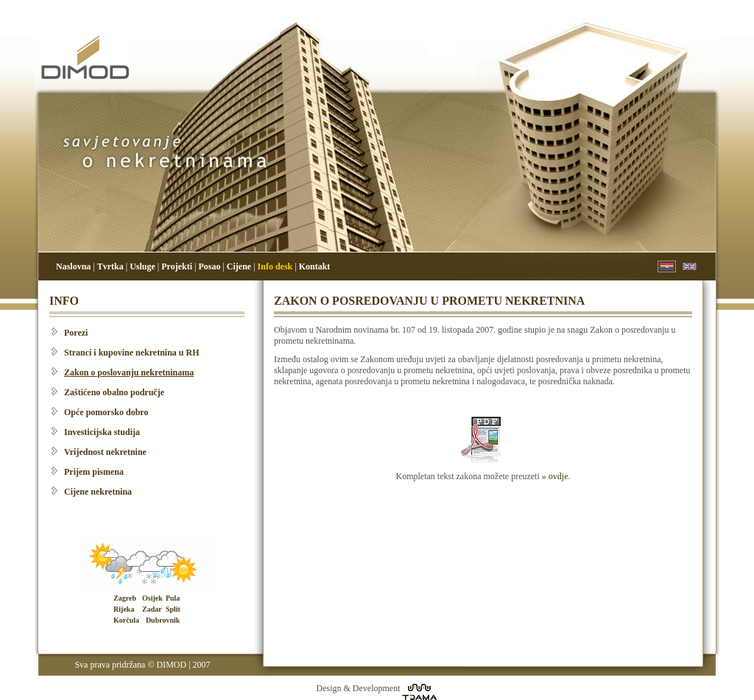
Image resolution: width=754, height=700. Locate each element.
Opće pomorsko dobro (106, 412)
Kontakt (315, 266)
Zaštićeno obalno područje (114, 392)
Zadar (152, 609)
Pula (173, 598)
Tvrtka (110, 266)
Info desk (275, 266)
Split (173, 609)
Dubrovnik (163, 620)
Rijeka (124, 609)
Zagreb (125, 598)
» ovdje (555, 476)
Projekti (177, 266)
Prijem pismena (94, 472)
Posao (209, 266)
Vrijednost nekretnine (105, 452)
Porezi (76, 333)
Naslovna (73, 266)
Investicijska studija (102, 432)
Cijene (239, 266)
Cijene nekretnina (98, 492)
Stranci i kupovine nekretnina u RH (131, 353)
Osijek (152, 598)
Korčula (126, 620)
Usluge (142, 266)
